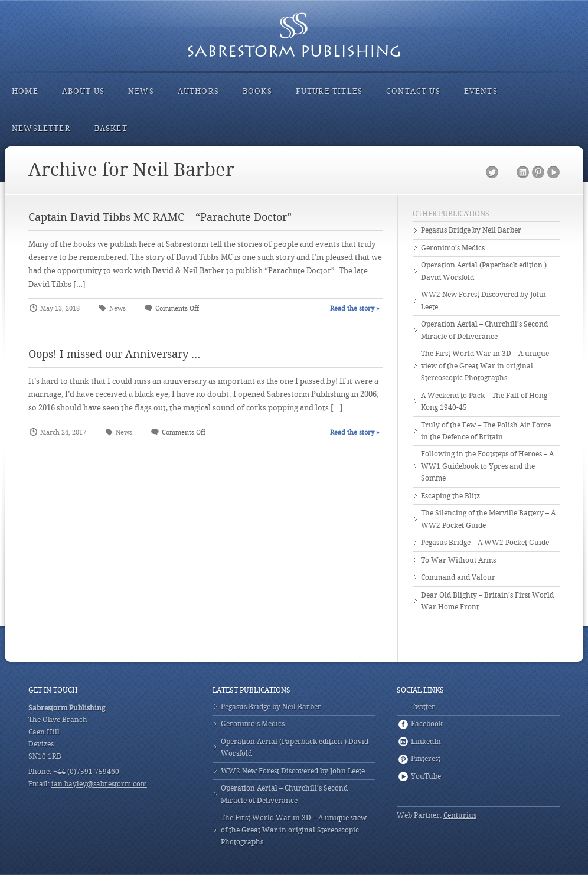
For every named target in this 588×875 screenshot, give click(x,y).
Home (25, 91)
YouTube (553, 173)
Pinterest (538, 173)
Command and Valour (458, 577)
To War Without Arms (458, 560)
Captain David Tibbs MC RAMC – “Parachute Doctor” (160, 217)
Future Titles (329, 91)
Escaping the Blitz (450, 496)
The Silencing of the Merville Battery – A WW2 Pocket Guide (488, 519)
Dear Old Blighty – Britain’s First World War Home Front (487, 601)
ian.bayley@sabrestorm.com (99, 784)
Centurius (460, 815)
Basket (111, 128)
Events (481, 91)
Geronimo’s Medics (453, 248)
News (141, 91)
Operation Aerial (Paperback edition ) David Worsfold (484, 271)
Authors (198, 91)
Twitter (492, 173)
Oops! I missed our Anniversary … (114, 354)
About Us (83, 91)
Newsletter (41, 128)
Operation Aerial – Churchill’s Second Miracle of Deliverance (484, 330)
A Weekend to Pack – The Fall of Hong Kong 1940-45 (484, 401)
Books (257, 91)
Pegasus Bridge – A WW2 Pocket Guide (485, 543)
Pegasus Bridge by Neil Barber (471, 230)
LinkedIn (523, 173)
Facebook (507, 173)
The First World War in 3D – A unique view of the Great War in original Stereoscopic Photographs (485, 366)
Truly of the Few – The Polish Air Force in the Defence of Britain (486, 431)
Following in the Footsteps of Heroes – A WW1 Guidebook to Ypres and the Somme (487, 466)
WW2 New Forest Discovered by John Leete (484, 301)
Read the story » (355, 308)
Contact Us (413, 91)
